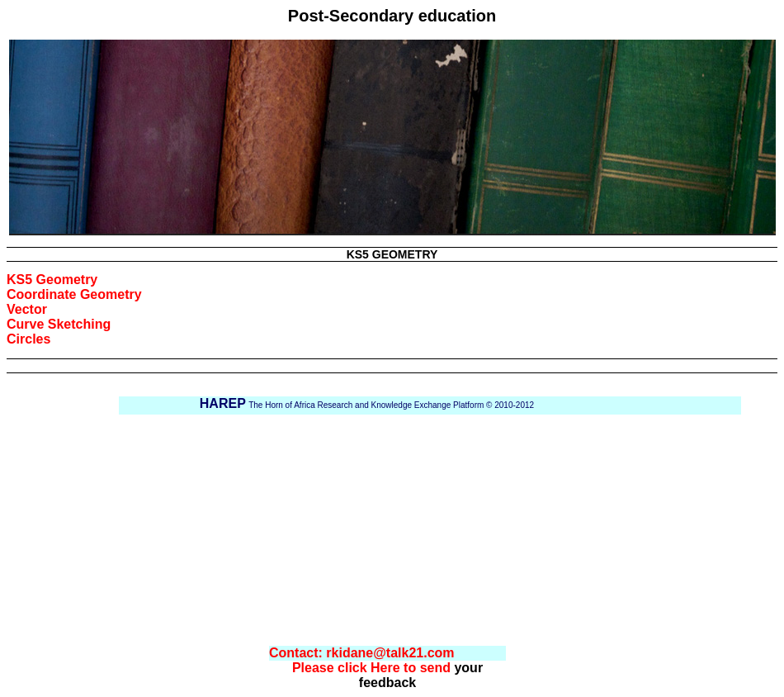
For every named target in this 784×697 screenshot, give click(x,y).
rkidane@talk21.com (390, 653)
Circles (28, 339)
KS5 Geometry (52, 280)
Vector (27, 309)
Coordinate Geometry (74, 294)
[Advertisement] (412, 530)
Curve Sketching (59, 324)
